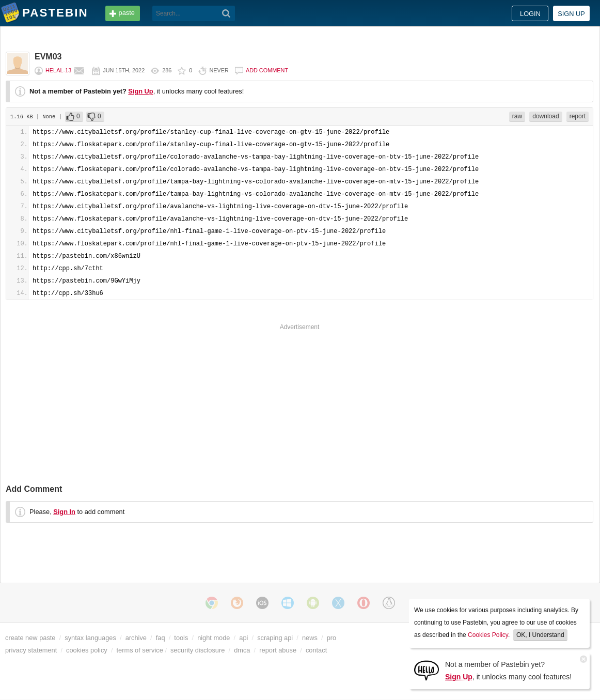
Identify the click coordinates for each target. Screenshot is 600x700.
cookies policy (87, 650)
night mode (214, 638)
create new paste (30, 638)
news (310, 638)
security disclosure (198, 650)
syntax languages (90, 638)
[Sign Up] (427, 670)
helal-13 (58, 70)
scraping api (275, 638)
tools (181, 638)
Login (530, 14)
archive (136, 638)
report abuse (278, 650)
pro (332, 638)
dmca (242, 650)
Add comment (267, 70)
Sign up (571, 14)
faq (161, 638)
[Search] (226, 13)
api (243, 638)
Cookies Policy (488, 635)
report (578, 116)
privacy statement (31, 650)
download (546, 116)
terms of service (140, 650)
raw (517, 116)
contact (316, 650)
